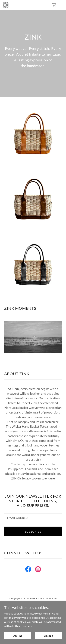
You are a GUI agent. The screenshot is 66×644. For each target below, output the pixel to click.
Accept (48, 636)
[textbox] (33, 518)
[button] (61, 5)
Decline (18, 636)
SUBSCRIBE (33, 532)
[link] (6, 5)
